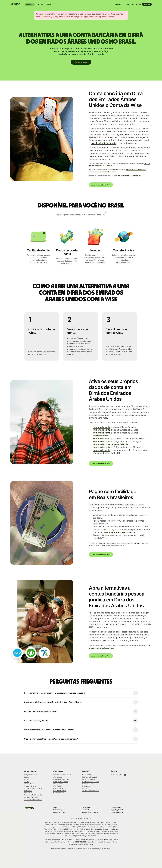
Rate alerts (86, 788)
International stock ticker (91, 781)
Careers (27, 781)
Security (27, 777)
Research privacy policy (90, 777)
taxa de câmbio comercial (104, 143)
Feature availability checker (33, 795)
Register (147, 4)
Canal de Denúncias (31, 797)
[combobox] (101, 215)
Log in (138, 4)
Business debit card (60, 790)
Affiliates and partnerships (33, 788)
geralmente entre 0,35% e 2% (120, 532)
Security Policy (116, 808)
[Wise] (16, 4)
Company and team (31, 775)
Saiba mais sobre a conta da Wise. (130, 176)
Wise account (58, 777)
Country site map (59, 812)
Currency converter (89, 779)
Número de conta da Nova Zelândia (110, 444)
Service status (29, 784)
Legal (55, 808)
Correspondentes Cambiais (33, 799)
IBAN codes (86, 786)
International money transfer (63, 775)
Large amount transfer (61, 781)
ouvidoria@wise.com (104, 842)
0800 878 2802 (81, 842)
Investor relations (30, 786)
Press (26, 779)
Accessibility (28, 793)
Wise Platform (58, 786)
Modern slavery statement (91, 812)
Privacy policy (87, 808)
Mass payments (58, 793)
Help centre (28, 790)
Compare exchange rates (91, 790)
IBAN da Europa (101, 436)
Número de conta (102, 427)
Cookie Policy (58, 810)
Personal (30, 4)
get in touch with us (67, 840)
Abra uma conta (81, 62)
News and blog (87, 775)
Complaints (86, 810)
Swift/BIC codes (88, 784)
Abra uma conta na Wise (101, 185)
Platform (48, 4)
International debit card (61, 779)
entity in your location (103, 849)
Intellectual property (117, 812)
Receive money (58, 784)
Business (39, 4)
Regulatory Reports (117, 810)
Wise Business (58, 788)
